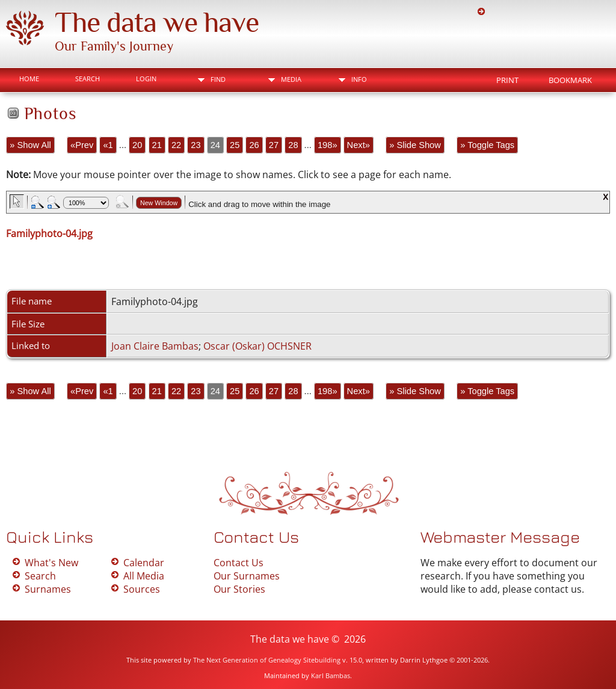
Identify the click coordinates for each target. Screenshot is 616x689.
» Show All (30, 145)
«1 (108, 145)
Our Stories (239, 589)
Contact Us (239, 563)
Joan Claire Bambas (155, 346)
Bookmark (570, 80)
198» (328, 145)
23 (196, 145)
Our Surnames (247, 576)
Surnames (48, 589)
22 (176, 145)
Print (507, 80)
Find (218, 79)
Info (359, 79)
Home (29, 79)
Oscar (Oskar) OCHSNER (257, 346)
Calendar (144, 563)
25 (235, 145)
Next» (359, 145)
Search (88, 79)
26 (254, 145)
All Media (144, 576)
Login (146, 79)
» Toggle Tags (487, 145)
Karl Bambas (331, 675)
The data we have (157, 22)
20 (137, 145)
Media (291, 79)
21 (157, 145)
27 (274, 145)
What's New (51, 563)
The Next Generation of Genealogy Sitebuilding (267, 660)
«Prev (82, 145)
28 (293, 145)
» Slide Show (415, 145)
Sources (142, 589)
